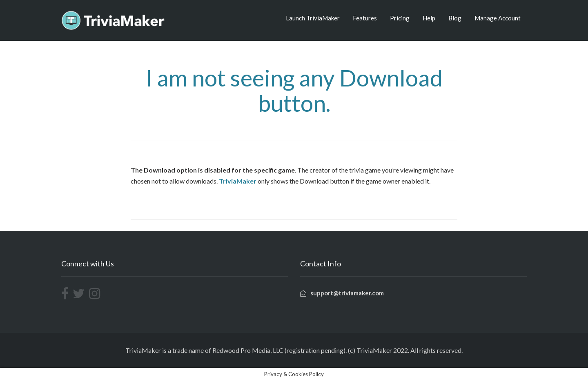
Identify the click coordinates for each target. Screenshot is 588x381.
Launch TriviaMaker (313, 18)
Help (429, 18)
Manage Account (498, 18)
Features (365, 18)
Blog (455, 18)
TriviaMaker (238, 181)
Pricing (400, 18)
